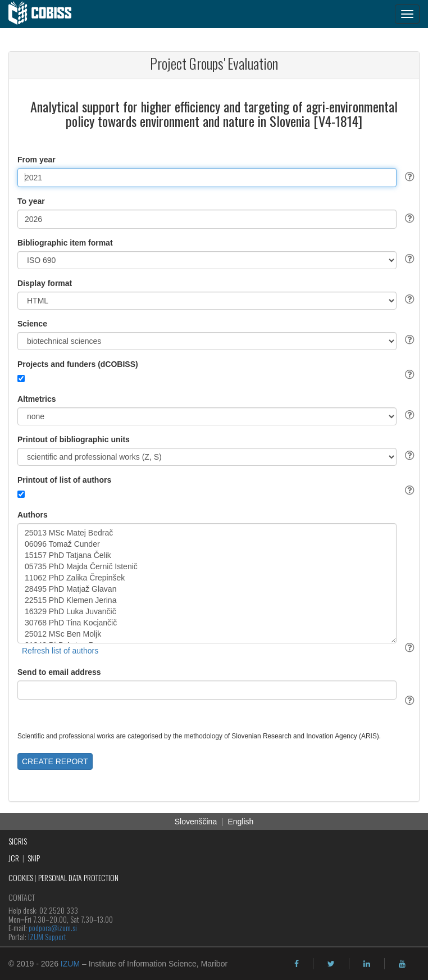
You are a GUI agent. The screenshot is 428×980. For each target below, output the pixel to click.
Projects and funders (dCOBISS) (78, 364)
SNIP (34, 858)
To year (31, 201)
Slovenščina (196, 822)
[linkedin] (367, 964)
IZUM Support (47, 936)
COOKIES (21, 877)
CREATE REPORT (55, 761)
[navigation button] (407, 14)
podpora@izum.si (53, 927)
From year (37, 160)
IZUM (70, 964)
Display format (45, 283)
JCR (14, 858)
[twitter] (331, 964)
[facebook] (297, 964)
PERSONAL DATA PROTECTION (78, 877)
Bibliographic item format (65, 243)
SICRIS (18, 841)
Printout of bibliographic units (74, 439)
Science (32, 324)
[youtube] (402, 964)
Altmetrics (37, 399)
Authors (33, 515)
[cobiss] (46, 14)
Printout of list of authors (64, 480)
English (240, 822)
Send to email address (59, 672)
